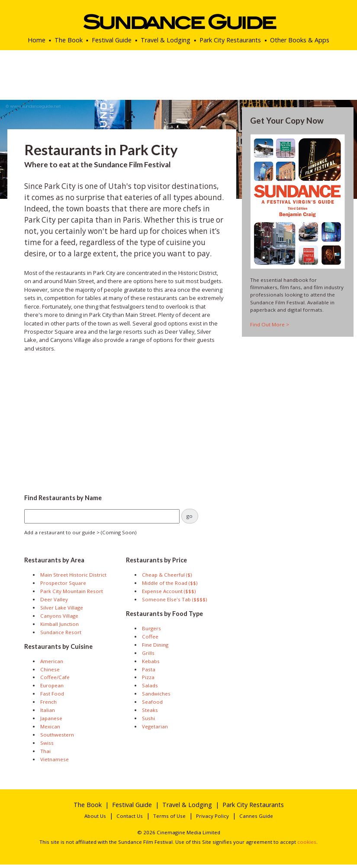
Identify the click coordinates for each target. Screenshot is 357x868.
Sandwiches (156, 694)
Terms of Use (169, 816)
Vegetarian (155, 726)
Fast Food (52, 694)
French (48, 702)
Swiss (47, 743)
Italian (48, 710)
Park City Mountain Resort (72, 591)
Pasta (149, 669)
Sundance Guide (178, 22)
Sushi (148, 718)
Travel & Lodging (166, 40)
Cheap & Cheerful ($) (167, 575)
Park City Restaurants (230, 40)
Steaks (150, 710)
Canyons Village (59, 616)
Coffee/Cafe (55, 677)
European (52, 685)
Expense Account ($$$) (169, 591)
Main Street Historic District (73, 575)
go (190, 516)
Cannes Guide (256, 816)
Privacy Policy (212, 816)
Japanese (51, 718)
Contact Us (130, 816)
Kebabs (151, 661)
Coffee (150, 637)
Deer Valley (54, 599)
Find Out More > (270, 324)
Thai (45, 751)
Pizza (148, 677)
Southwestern (57, 735)
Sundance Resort (61, 632)
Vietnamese (55, 759)
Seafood (152, 702)
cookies (307, 842)
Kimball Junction (59, 624)
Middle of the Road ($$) (170, 583)
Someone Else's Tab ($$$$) (174, 599)
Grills (148, 653)
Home (37, 40)
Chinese (50, 669)
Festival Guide (112, 40)
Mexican (50, 726)
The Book (69, 40)
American (52, 661)
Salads (150, 685)
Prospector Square (63, 583)
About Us (95, 816)
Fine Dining (155, 645)
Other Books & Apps (300, 40)
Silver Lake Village (62, 608)
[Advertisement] (124, 421)
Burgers (151, 628)
